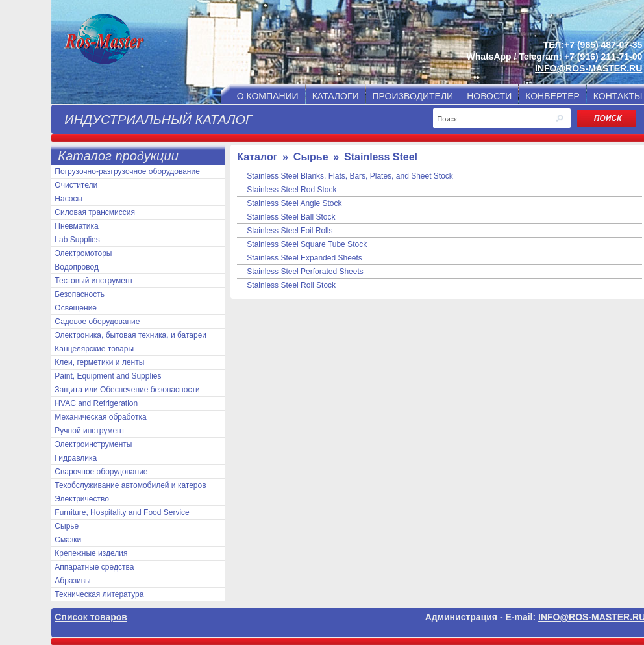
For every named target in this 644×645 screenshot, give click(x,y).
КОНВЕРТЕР (552, 96)
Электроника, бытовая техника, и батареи (130, 335)
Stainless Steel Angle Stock (294, 203)
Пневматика (76, 226)
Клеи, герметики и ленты (99, 362)
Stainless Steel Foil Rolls (290, 231)
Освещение (76, 308)
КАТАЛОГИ (336, 96)
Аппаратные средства (94, 567)
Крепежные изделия (91, 553)
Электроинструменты (93, 444)
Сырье (67, 526)
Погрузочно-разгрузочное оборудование (127, 171)
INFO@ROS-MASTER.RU (588, 68)
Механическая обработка (100, 417)
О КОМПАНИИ (268, 96)
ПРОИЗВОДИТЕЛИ (413, 96)
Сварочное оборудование (101, 472)
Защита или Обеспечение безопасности (127, 390)
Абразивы (72, 581)
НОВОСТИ (489, 96)
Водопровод (77, 267)
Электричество (82, 499)
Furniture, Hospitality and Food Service (122, 512)
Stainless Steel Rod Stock (291, 190)
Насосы (68, 199)
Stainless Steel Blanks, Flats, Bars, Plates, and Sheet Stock (350, 176)
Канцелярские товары (94, 349)
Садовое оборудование (97, 322)
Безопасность (80, 294)
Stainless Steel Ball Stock (291, 217)
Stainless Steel (381, 157)
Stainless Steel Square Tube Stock (307, 244)
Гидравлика (76, 458)
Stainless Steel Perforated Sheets (305, 272)
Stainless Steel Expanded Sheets (304, 258)
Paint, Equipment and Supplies (108, 376)
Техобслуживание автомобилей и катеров (130, 485)
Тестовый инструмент (94, 281)
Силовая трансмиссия (95, 212)
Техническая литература (99, 594)
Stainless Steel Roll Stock (291, 285)
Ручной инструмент (90, 431)
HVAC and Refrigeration (96, 403)
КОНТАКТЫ (618, 96)
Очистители (76, 185)
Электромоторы (83, 253)
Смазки (68, 540)
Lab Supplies (77, 240)
